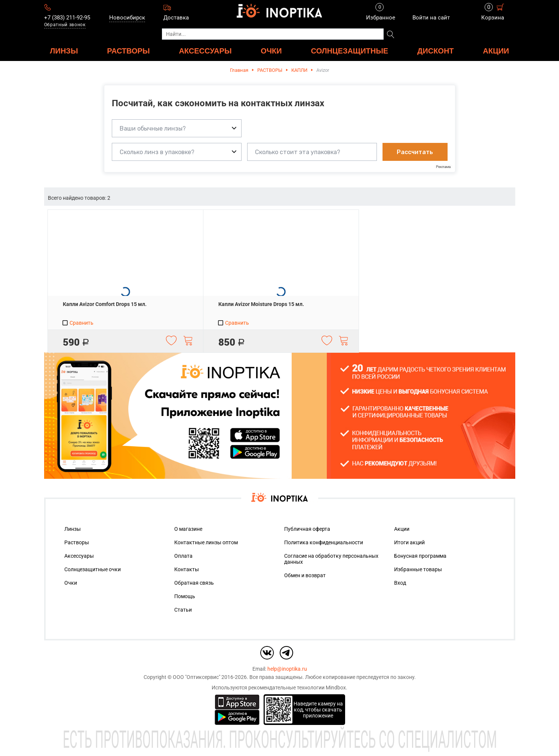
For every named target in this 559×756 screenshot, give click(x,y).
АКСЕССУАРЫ (205, 51)
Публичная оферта (307, 529)
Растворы (77, 542)
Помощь (185, 596)
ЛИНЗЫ (64, 51)
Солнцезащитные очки (93, 569)
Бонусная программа (420, 556)
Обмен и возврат (305, 575)
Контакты (187, 569)
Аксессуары (79, 556)
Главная (239, 70)
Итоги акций (409, 542)
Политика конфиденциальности (324, 542)
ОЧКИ (271, 51)
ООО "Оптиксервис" (196, 677)
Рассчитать (415, 152)
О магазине (188, 529)
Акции (496, 51)
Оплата (183, 556)
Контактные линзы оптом (206, 542)
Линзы (73, 529)
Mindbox (336, 688)
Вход (400, 583)
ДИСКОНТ (436, 51)
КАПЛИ (299, 70)
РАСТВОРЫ (128, 51)
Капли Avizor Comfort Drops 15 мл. (105, 304)
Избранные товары (418, 569)
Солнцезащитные (349, 51)
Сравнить (78, 323)
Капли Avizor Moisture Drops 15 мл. (261, 304)
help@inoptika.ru (287, 669)
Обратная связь (194, 583)
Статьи (183, 610)
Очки (71, 583)
